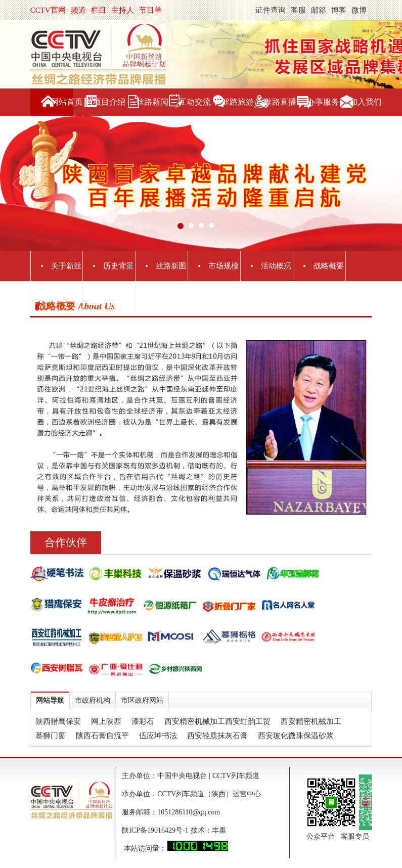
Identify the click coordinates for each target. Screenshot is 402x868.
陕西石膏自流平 (102, 736)
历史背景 (118, 266)
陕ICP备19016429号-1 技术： (167, 830)
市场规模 (224, 266)
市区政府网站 (142, 700)
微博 (359, 10)
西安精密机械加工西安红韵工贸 (217, 721)
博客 (339, 10)
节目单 (150, 10)
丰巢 (219, 830)
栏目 (99, 10)
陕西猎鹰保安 (58, 721)
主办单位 (66, 296)
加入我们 (366, 102)
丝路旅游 (238, 102)
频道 (78, 10)
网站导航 (50, 700)
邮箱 (319, 10)
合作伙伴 (66, 542)
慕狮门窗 (51, 736)
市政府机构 (93, 700)
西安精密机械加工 (311, 721)
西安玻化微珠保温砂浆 (296, 736)
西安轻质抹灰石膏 (217, 736)
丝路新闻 (152, 102)
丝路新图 (171, 266)
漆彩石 (143, 721)
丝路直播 (280, 102)
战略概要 (329, 266)
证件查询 (271, 10)
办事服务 (323, 102)
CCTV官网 (48, 10)
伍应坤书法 (158, 736)
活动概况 (276, 266)
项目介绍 (109, 102)
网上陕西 (106, 721)
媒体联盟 (118, 296)
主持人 (123, 10)
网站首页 (67, 102)
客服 (298, 10)
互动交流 (195, 102)
